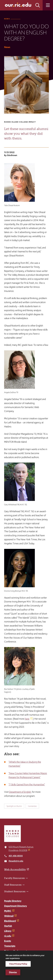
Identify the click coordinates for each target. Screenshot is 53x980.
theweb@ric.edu (16, 861)
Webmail (9, 916)
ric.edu (8, 936)
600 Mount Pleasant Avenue (21, 847)
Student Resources (15, 891)
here (27, 719)
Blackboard (10, 921)
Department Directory (16, 906)
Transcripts (10, 946)
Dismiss (13, 972)
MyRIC (8, 911)
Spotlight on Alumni (14, 806)
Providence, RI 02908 (18, 850)
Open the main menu (48, 5)
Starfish (8, 926)
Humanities (32, 806)
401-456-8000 (16, 856)
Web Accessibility (15, 869)
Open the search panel (38, 5)
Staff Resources (13, 885)
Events (8, 941)
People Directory (13, 901)
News (7, 19)
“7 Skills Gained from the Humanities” (27, 785)
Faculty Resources (14, 878)
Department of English (20, 792)
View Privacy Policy (18, 964)
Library (8, 931)
